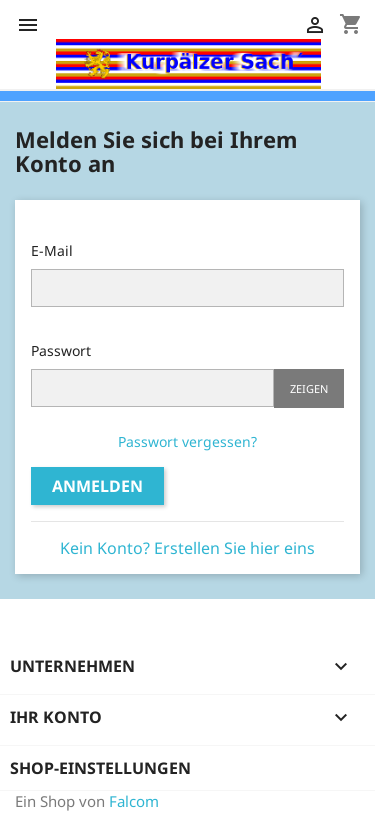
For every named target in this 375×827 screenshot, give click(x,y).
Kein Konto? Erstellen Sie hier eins (187, 548)
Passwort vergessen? (187, 441)
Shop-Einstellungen (100, 768)
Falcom (134, 801)
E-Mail (52, 250)
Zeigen (309, 388)
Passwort (61, 350)
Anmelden (97, 486)
